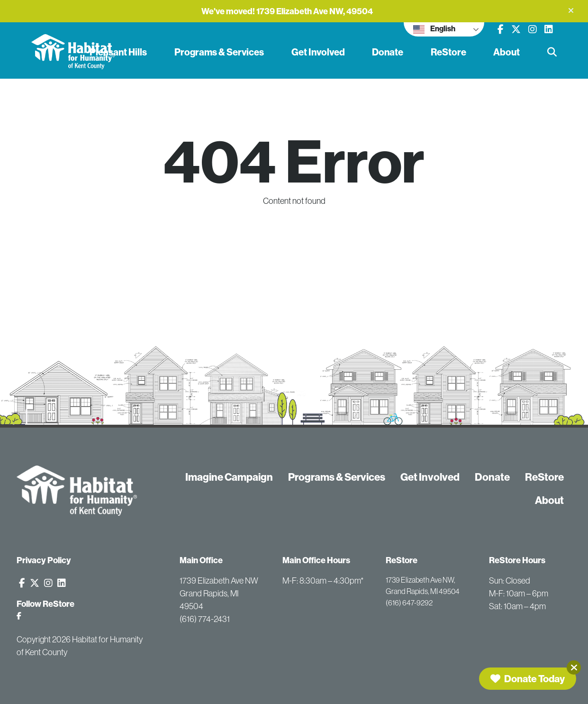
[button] (571, 10)
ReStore (448, 52)
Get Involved (318, 52)
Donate (388, 52)
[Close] (574, 667)
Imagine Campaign (229, 477)
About (507, 52)
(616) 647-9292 (409, 603)
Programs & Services (219, 52)
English (434, 29)
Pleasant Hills (118, 52)
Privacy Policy (44, 560)
